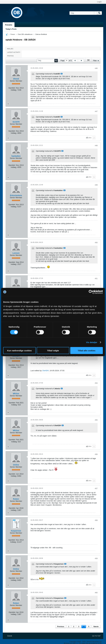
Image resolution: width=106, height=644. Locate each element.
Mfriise (16, 394)
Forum (13, 34)
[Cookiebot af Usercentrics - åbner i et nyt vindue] (91, 292)
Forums (9, 25)
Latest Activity (14, 52)
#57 (96, 489)
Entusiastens (16, 195)
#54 (96, 383)
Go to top (96, 636)
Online (16, 465)
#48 (96, 146)
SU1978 (16, 122)
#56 (96, 454)
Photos (10, 56)
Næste (96, 627)
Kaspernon (16, 531)
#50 (96, 243)
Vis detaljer (92, 342)
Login (99, 2)
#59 (96, 559)
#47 (96, 111)
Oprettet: (12, 88)
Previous (61, 627)
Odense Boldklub (41, 34)
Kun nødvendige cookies (19, 351)
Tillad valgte (53, 351)
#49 (96, 185)
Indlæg (10, 49)
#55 (96, 420)
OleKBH (45, 371)
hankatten (16, 156)
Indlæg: (14, 90)
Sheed (16, 79)
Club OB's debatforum (25, 34)
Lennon (16, 253)
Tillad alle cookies (87, 351)
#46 (96, 68)
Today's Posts (11, 29)
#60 (96, 593)
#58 (96, 520)
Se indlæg (62, 74)
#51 (96, 279)
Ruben (16, 499)
